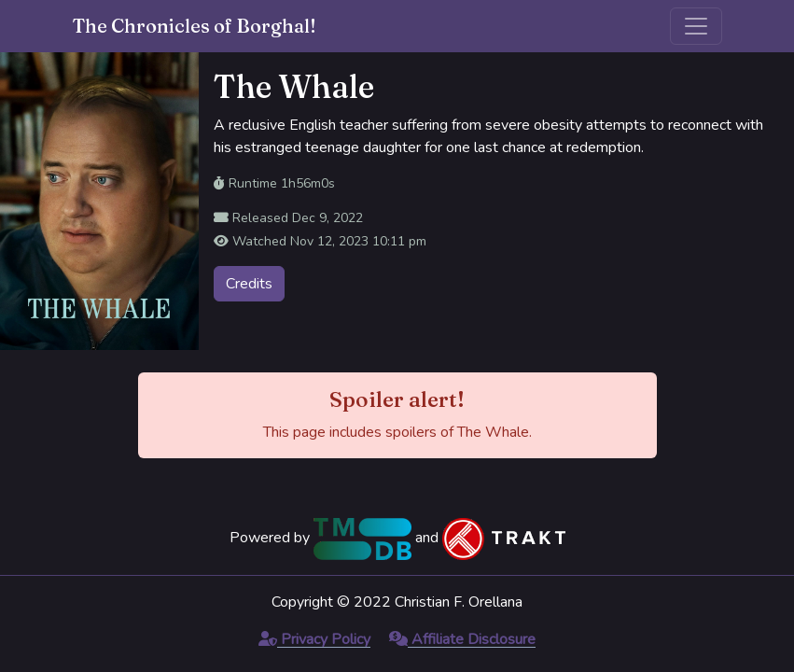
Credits (249, 284)
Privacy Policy (314, 639)
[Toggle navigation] (696, 26)
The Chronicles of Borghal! (195, 26)
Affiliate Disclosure (462, 639)
